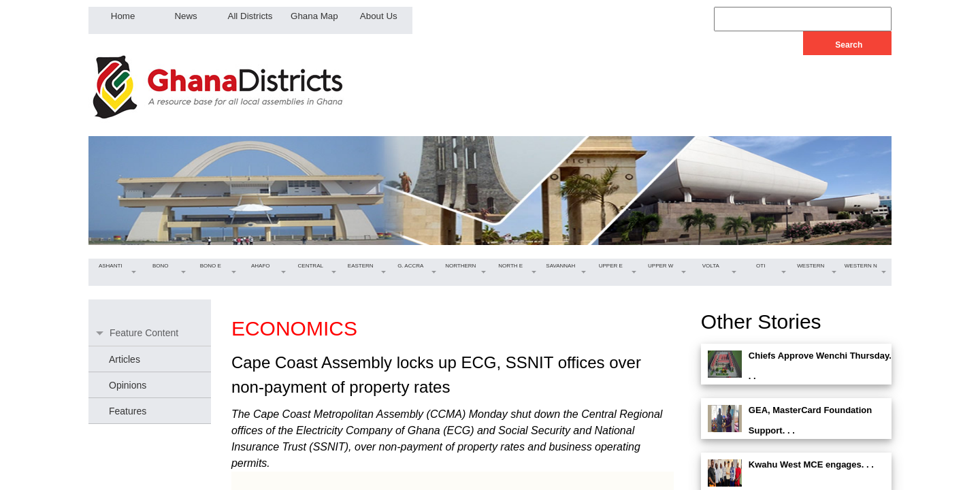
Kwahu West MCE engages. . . (811, 464)
